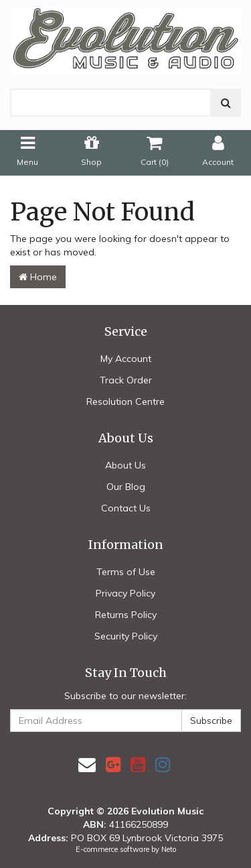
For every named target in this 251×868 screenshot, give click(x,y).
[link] (113, 764)
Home (38, 277)
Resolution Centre (125, 401)
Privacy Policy (125, 593)
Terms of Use (126, 572)
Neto (169, 849)
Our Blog (126, 487)
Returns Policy (126, 615)
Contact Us (126, 508)
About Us (125, 465)
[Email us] (87, 764)
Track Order (126, 380)
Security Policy (126, 636)
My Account (126, 359)
